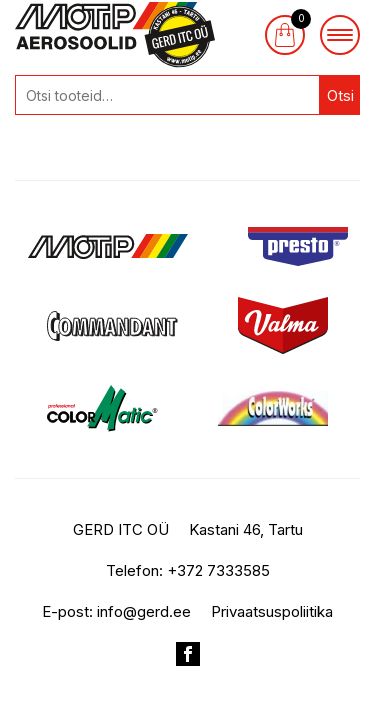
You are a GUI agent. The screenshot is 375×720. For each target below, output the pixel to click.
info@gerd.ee (144, 611)
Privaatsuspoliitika (272, 611)
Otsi (340, 95)
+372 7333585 (218, 570)
